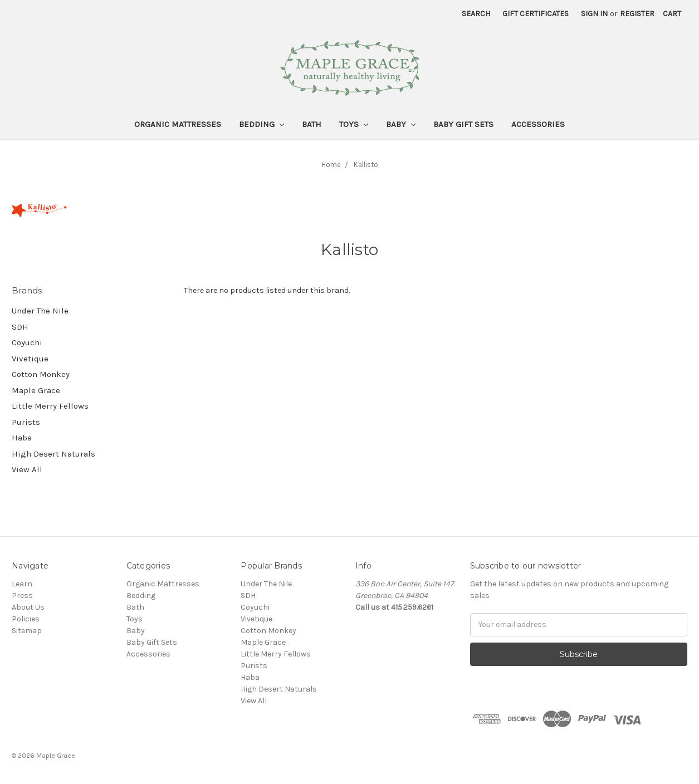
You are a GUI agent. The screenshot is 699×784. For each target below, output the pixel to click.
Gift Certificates (536, 14)
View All (27, 469)
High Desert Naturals (53, 454)
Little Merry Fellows (50, 406)
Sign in (594, 14)
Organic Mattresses (178, 124)
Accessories (538, 124)
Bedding (261, 124)
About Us (28, 607)
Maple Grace (36, 390)
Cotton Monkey (41, 374)
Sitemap (27, 631)
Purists (26, 422)
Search (476, 14)
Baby (401, 124)
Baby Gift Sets (463, 124)
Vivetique (30, 359)
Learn (22, 584)
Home (331, 165)
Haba (22, 438)
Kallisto (366, 165)
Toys (354, 124)
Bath (312, 124)
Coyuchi (27, 342)
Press (22, 596)
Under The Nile (40, 311)
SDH (20, 327)
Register (637, 14)
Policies (26, 619)
